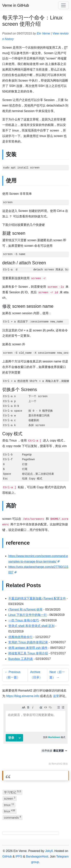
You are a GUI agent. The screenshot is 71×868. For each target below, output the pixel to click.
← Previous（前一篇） (13, 675)
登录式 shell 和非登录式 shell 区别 (31, 626)
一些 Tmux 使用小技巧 (24, 620)
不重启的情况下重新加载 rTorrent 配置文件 (37, 598)
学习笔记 (12, 792)
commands (12, 817)
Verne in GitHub (16, 5)
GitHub (7, 856)
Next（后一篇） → (57, 675)
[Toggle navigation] (63, 5)
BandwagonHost (37, 856)
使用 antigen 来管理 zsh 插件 (28, 648)
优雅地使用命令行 (20, 637)
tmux (9, 805)
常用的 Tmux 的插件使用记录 (28, 642)
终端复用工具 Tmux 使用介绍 (28, 653)
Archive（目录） (36, 675)
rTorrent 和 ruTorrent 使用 (25, 610)
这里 (56, 696)
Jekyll (49, 851)
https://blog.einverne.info (23, 696)
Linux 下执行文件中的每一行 (28, 615)
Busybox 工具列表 (21, 659)
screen (10, 798)
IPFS (19, 856)
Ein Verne (43, 33)
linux (10, 811)
